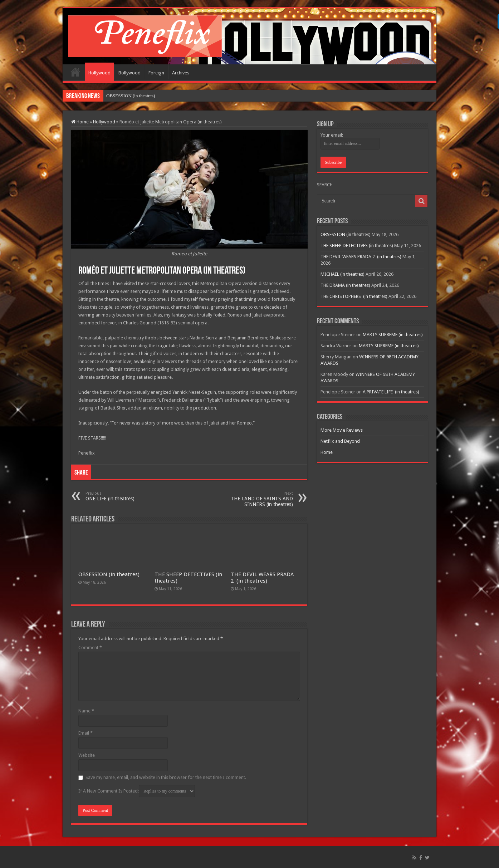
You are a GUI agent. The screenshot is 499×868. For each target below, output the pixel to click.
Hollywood (99, 73)
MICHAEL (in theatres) (343, 274)
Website (87, 755)
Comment (90, 648)
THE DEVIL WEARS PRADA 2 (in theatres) (262, 578)
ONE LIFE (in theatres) (122, 496)
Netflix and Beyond (340, 441)
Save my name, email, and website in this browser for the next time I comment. (166, 777)
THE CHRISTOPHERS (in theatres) (354, 296)
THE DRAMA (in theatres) (345, 285)
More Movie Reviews (342, 430)
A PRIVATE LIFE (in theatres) (391, 392)
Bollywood (129, 73)
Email (85, 733)
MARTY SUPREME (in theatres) (393, 335)
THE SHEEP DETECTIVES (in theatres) (357, 246)
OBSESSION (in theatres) (109, 574)
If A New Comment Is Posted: (137, 791)
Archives (181, 73)
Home (75, 72)
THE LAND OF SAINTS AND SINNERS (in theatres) (256, 499)
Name (86, 711)
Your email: (332, 135)
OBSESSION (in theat (127, 96)
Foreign (156, 73)
